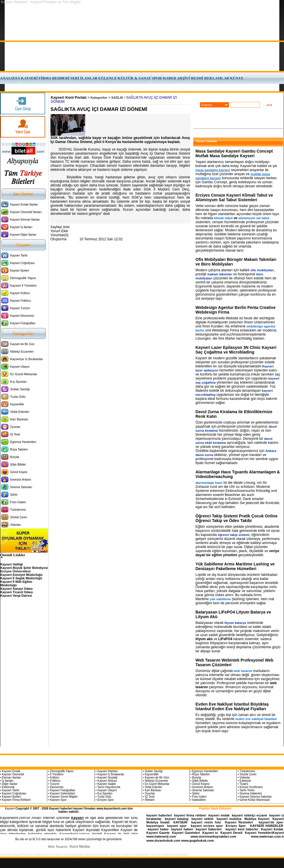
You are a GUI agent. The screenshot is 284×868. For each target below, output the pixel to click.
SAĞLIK (117, 98)
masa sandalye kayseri (213, 170)
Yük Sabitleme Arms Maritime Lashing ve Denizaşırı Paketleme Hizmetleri (235, 566)
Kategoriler (99, 98)
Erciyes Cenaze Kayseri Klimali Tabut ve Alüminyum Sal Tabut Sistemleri (234, 197)
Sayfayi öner (60, 227)
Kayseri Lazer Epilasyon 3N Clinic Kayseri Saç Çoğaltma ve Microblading (236, 350)
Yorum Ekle (59, 231)
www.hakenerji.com (161, 836)
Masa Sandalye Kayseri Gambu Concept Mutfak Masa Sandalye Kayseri (234, 153)
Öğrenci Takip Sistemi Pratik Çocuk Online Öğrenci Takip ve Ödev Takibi (237, 518)
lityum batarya (235, 623)
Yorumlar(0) (59, 235)
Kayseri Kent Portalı (69, 97)
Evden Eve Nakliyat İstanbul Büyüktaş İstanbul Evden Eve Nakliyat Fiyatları (232, 706)
